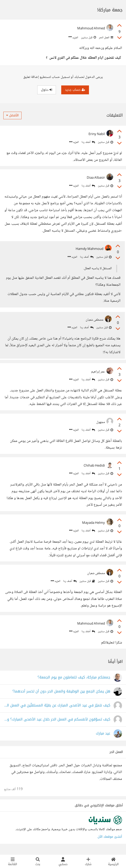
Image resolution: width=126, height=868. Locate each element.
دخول (47, 90)
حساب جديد (75, 90)
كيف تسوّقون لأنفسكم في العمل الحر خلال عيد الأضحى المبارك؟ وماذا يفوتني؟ (57, 723)
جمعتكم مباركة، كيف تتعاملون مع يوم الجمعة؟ (74, 681)
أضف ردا (88, 142)
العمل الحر (106, 38)
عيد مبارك (103, 737)
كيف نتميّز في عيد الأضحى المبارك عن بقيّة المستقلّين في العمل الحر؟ (57, 709)
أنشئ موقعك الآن (110, 841)
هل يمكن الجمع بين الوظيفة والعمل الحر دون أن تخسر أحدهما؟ (61, 695)
